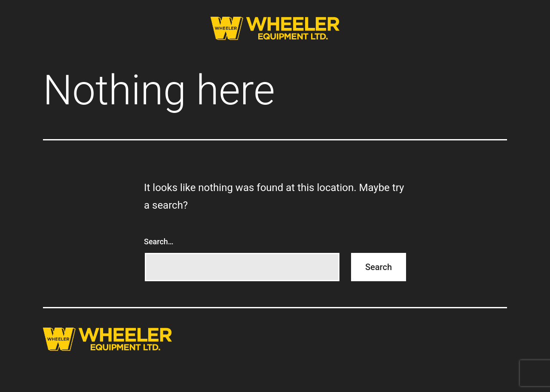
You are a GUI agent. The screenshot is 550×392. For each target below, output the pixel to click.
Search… (159, 242)
